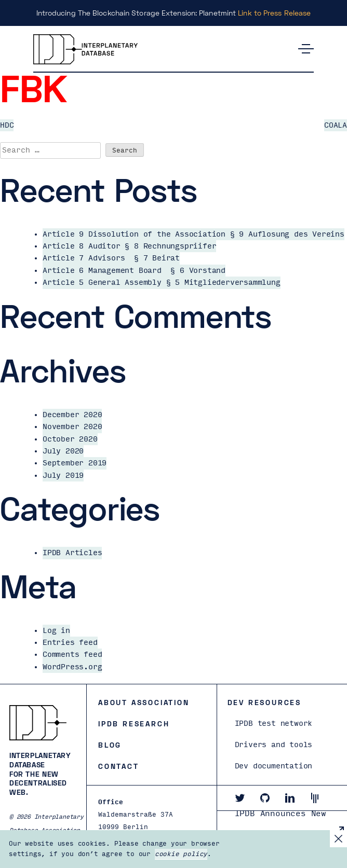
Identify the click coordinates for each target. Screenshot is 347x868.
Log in (56, 631)
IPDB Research (134, 724)
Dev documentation (274, 766)
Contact (119, 766)
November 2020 (72, 427)
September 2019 (75, 463)
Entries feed (70, 643)
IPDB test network (274, 724)
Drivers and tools (274, 745)
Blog (110, 745)
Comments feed (72, 655)
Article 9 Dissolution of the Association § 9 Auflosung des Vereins (193, 234)
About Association (144, 702)
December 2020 (72, 415)
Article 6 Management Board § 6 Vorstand (134, 271)
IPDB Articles (72, 553)
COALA (336, 125)
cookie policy (181, 854)
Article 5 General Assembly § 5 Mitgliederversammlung (162, 283)
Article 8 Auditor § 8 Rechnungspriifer (129, 246)
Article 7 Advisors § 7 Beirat (111, 258)
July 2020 (63, 451)
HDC (7, 125)
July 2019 (63, 476)
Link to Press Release (274, 13)
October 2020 (70, 439)
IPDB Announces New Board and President (283, 823)
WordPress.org (72, 667)
